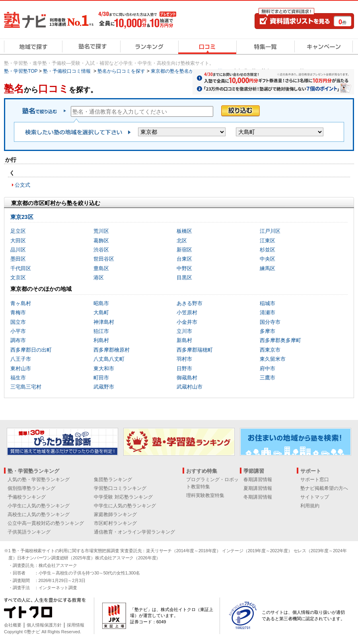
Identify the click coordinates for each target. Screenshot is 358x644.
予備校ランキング (27, 497)
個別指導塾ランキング (31, 488)
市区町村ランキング (115, 523)
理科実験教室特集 (205, 495)
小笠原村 (187, 312)
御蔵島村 (187, 378)
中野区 (184, 268)
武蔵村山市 (190, 387)
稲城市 (268, 303)
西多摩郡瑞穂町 (195, 350)
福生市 (18, 378)
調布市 (18, 340)
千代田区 (21, 268)
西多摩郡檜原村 (112, 350)
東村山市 (21, 368)
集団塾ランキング (113, 480)
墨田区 (18, 259)
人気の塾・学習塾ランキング (39, 480)
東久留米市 (273, 359)
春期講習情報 (258, 480)
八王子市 (21, 359)
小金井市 (187, 322)
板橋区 (184, 231)
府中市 (268, 368)
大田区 (18, 241)
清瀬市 (268, 312)
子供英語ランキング (29, 532)
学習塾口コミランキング (120, 488)
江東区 (268, 241)
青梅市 (18, 312)
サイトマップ (315, 497)
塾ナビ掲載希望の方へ (324, 488)
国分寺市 (270, 322)
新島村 (184, 340)
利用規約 (310, 506)
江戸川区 (270, 231)
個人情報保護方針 (44, 625)
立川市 (184, 331)
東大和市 (104, 368)
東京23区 (22, 217)
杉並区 (268, 250)
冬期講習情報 (258, 497)
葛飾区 (101, 241)
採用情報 (76, 625)
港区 (99, 278)
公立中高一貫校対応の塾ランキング (46, 523)
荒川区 (101, 231)
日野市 (184, 368)
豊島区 (101, 268)
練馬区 (268, 268)
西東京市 (270, 350)
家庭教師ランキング (115, 514)
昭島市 (101, 303)
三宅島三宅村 (26, 387)
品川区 (18, 250)
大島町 (101, 312)
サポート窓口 (315, 480)
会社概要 (13, 625)
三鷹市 (268, 378)
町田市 (101, 378)
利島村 (101, 340)
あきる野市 (190, 303)
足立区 (18, 231)
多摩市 (268, 331)
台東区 (184, 259)
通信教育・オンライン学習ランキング (134, 532)
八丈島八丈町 (109, 359)
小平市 (18, 331)
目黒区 (184, 278)
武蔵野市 (104, 387)
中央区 (268, 259)
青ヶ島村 (21, 303)
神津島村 (104, 322)
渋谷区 (101, 250)
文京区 (18, 278)
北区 (182, 241)
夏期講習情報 (258, 488)
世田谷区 (104, 259)
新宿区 (184, 250)
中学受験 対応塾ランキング (123, 497)
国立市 (18, 322)
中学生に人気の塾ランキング (125, 506)
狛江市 (101, 331)
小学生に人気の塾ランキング (39, 506)
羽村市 (184, 359)
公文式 (22, 185)
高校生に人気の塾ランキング (39, 514)
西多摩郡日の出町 (31, 350)
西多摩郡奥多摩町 (280, 340)
